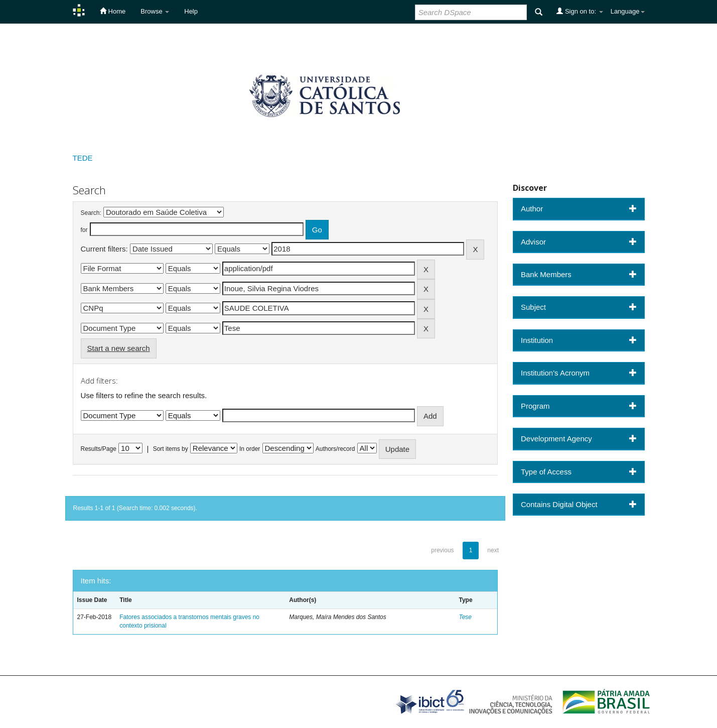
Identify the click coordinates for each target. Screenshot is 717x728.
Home (113, 11)
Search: (91, 213)
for (84, 230)
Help (191, 11)
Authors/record (335, 449)
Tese (465, 617)
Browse (155, 11)
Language (628, 11)
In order (250, 449)
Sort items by (171, 449)
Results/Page (99, 449)
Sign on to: (580, 11)
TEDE (83, 158)
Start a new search (119, 348)
